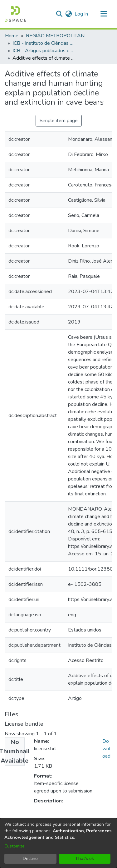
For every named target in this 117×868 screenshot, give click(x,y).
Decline (30, 859)
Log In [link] (82, 14)
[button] (15, 14)
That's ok (85, 859)
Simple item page (59, 121)
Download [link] (106, 749)
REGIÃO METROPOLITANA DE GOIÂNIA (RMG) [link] (57, 36)
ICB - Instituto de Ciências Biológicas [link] (44, 43)
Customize (15, 846)
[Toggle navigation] (104, 14)
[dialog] (58, 843)
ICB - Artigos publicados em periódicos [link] (44, 51)
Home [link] (12, 36)
